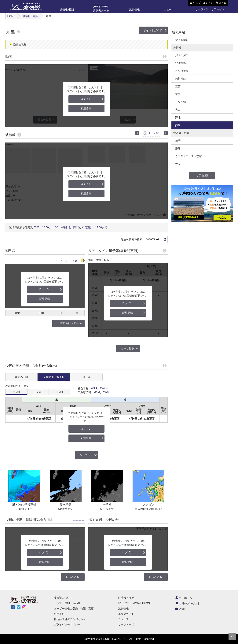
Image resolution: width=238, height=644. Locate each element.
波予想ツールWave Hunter (134, 603)
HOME (11, 16)
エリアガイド (126, 614)
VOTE (181, 609)
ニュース (123, 619)
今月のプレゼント (188, 603)
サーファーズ (126, 624)
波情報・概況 (31, 16)
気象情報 (123, 609)
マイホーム (184, 598)
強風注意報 (20, 44)
